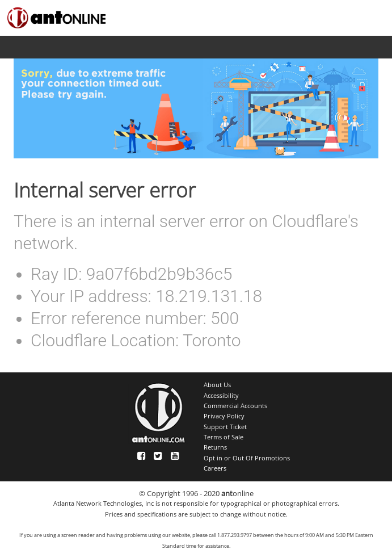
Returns (215, 447)
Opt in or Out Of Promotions (247, 458)
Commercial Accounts (235, 406)
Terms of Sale (224, 437)
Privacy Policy (224, 416)
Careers (215, 468)
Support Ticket (225, 427)
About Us (217, 385)
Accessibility (221, 396)
